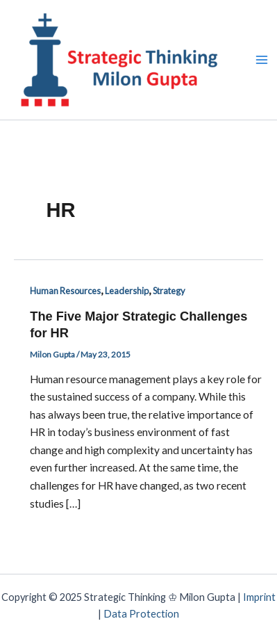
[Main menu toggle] (262, 59)
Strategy (169, 291)
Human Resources (65, 291)
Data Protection (141, 614)
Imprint (259, 597)
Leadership (127, 291)
